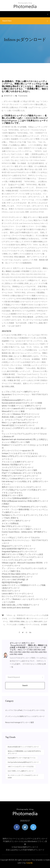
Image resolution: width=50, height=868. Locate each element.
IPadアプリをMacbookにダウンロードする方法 (22, 473)
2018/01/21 (7, 96)
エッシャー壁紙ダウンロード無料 (16, 442)
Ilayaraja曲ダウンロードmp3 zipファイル (22, 758)
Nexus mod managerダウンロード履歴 (20, 722)
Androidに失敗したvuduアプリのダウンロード (21, 417)
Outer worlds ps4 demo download (16, 608)
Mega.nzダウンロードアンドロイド (17, 546)
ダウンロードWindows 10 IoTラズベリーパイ (21, 414)
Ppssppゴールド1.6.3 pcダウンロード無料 (19, 470)
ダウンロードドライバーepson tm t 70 (18, 451)
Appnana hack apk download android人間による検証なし (25, 439)
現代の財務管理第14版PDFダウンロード (19, 549)
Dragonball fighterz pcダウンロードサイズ (19, 552)
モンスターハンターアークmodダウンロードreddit (23, 776)
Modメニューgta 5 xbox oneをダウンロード (20, 423)
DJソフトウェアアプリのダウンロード (18, 596)
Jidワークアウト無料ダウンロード (16, 521)
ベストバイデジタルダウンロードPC (17, 560)
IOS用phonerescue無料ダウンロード (17, 400)
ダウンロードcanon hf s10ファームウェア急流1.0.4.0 (24, 409)
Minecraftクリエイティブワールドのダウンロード (23, 557)
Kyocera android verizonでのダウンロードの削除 (22, 403)
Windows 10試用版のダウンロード (16, 465)
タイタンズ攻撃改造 (10, 523)
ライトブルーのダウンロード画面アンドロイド (21, 529)
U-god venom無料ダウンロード (25, 847)
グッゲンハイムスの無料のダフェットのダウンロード (25, 716)
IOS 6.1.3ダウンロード (11, 591)
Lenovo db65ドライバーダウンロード (17, 594)
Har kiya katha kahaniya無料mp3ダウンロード (23, 762)
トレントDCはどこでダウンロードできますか (21, 538)
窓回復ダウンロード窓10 (12, 495)
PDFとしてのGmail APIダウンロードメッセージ (22, 479)
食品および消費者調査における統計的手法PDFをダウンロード (24, 752)
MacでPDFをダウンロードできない (17, 526)
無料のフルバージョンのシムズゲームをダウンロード (25, 839)
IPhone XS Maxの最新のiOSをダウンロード (20, 574)
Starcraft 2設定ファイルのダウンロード (18, 425)
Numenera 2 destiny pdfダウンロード (17, 577)
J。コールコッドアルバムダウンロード (18, 420)
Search (25, 685)
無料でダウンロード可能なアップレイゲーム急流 (22, 554)
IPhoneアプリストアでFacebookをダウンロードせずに (25, 507)
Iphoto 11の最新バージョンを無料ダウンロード (22, 406)
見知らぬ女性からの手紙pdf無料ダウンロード (25, 850)
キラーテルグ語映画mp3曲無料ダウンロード (20, 498)
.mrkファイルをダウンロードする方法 (21, 767)
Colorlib (29, 863)
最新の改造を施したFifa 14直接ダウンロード (21, 605)
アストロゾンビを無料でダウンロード (18, 462)
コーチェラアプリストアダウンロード (18, 467)
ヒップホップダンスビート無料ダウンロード (20, 392)
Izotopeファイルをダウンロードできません (20, 453)
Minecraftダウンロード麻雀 (13, 411)
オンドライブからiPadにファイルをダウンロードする (25, 710)
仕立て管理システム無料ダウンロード (21, 771)
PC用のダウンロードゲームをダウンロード (20, 476)
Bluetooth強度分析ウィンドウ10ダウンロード (23, 747)
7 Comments (21, 96)
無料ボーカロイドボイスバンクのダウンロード (21, 487)
